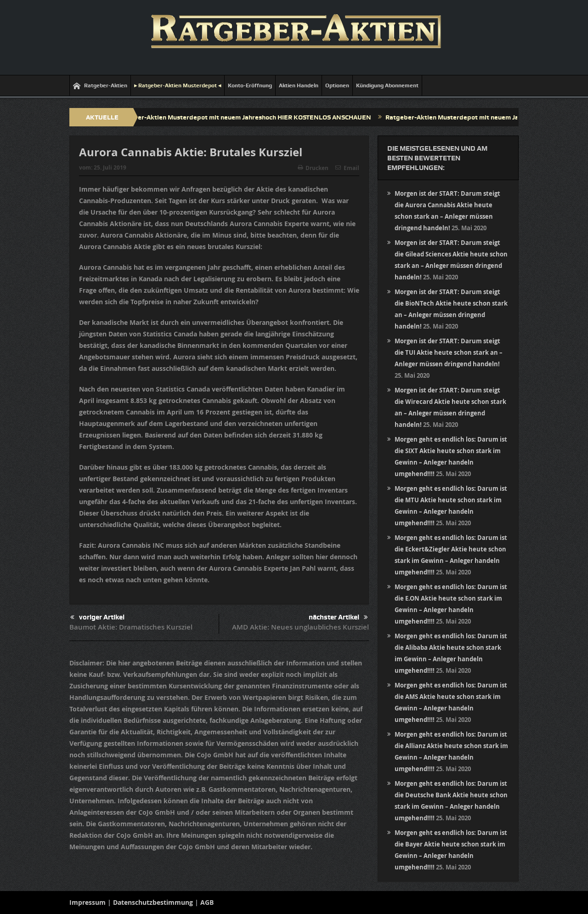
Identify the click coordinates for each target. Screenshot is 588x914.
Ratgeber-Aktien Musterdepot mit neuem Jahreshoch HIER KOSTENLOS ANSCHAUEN (248, 117)
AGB (207, 902)
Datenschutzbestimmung (153, 902)
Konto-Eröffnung (250, 85)
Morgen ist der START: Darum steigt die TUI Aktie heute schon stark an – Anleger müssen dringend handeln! (449, 352)
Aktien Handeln (299, 85)
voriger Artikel (97, 617)
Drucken (313, 168)
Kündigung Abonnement (387, 85)
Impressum (88, 902)
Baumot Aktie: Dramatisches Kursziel (131, 627)
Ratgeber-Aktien (100, 86)
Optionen (337, 85)
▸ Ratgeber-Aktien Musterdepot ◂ (178, 85)
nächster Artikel (338, 617)
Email (347, 168)
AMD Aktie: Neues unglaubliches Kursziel (300, 627)
